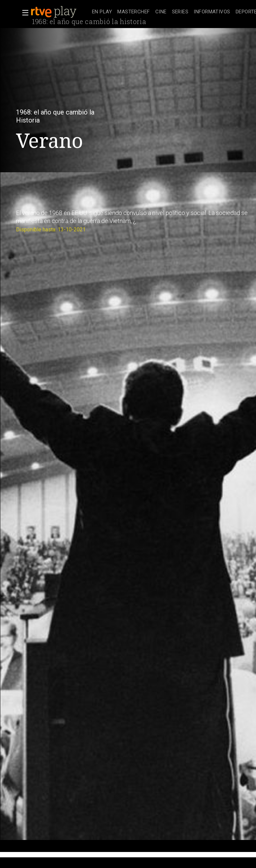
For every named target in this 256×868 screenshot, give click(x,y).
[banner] (60, 12)
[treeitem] (102, 12)
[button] (23, 13)
